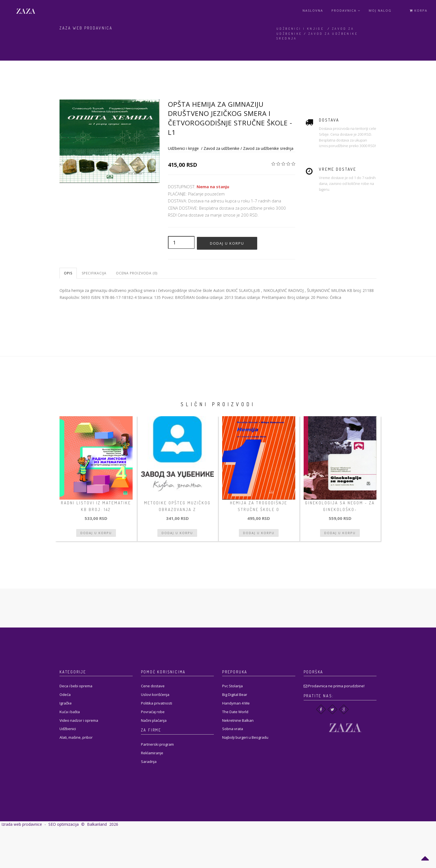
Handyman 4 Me (236, 703)
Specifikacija (94, 273)
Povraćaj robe (153, 712)
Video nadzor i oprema (79, 720)
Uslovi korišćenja (155, 695)
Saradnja (149, 762)
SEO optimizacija (64, 824)
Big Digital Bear (235, 695)
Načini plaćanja (154, 720)
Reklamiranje (152, 753)
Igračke (66, 703)
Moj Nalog (380, 10)
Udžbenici (68, 729)
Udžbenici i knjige (300, 29)
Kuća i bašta (70, 712)
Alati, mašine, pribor (76, 737)
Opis (68, 273)
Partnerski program (157, 744)
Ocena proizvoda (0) (137, 273)
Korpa (418, 10)
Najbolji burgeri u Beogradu (245, 737)
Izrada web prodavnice (22, 824)
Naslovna (313, 10)
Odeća (65, 695)
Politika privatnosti (157, 703)
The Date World (235, 712)
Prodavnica (346, 10)
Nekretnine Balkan (238, 720)
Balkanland (97, 824)
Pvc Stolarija (232, 686)
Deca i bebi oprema (76, 686)
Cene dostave (153, 686)
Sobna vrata (233, 729)
